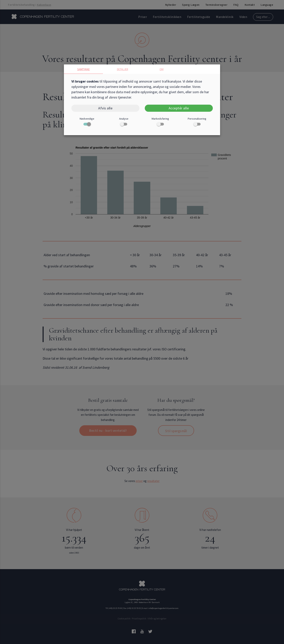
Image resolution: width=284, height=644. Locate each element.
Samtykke (84, 69)
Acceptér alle (179, 108)
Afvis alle (105, 108)
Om (162, 69)
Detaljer (123, 69)
